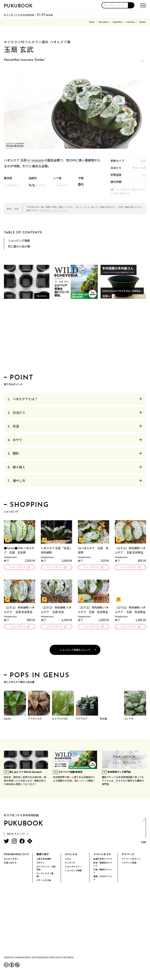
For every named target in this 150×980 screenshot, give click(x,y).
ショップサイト (17, 567)
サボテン (41, 864)
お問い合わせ (10, 864)
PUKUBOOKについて (17, 855)
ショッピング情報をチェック (75, 651)
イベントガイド (102, 855)
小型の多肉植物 (44, 860)
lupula (7, 720)
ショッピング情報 (19, 240)
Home (92, 22)
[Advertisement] (75, 338)
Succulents (103, 22)
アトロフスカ (35, 720)
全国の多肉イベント (103, 860)
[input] (115, 5)
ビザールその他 (44, 881)
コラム (68, 860)
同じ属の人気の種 (19, 246)
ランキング (70, 864)
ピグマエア (82, 720)
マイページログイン (131, 860)
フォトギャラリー (73, 868)
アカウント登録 (129, 864)
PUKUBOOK (18, 6)
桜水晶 (104, 720)
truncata (131, 22)
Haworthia (117, 22)
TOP (143, 833)
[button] (131, 5)
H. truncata (35, 160)
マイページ (128, 855)
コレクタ (129, 720)
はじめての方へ (11, 860)
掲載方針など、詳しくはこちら (54, 210)
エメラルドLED (60, 720)
